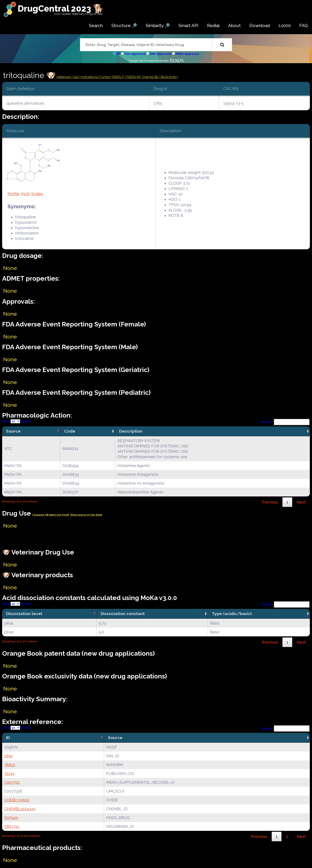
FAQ (304, 26)
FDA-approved (135, 54)
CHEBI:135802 (17, 800)
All (118, 54)
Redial (213, 26)
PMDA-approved (187, 54)
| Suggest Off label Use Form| (51, 515)
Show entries (17, 421)
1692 (8, 756)
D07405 (11, 818)
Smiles (37, 194)
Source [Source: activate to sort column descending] (13, 431)
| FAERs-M (133, 77)
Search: (286, 422)
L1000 (285, 26)
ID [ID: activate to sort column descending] (8, 738)
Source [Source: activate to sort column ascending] (115, 738)
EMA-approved (161, 54)
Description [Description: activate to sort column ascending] (131, 431)
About (234, 26)
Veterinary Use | (68, 77)
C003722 (12, 782)
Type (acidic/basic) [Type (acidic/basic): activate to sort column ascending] (232, 614)
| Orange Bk (150, 77)
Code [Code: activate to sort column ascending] (70, 431)
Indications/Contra (96, 77)
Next (301, 502)
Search (96, 26)
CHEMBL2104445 (20, 809)
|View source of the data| (86, 515)
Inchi (25, 194)
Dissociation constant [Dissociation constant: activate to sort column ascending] (123, 614)
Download (260, 26)
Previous (270, 502)
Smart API (189, 26)
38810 (10, 765)
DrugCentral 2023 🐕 (61, 8)
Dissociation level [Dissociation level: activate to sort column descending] (24, 614)
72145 (9, 774)
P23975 (177, 60)
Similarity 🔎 (158, 26)
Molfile (14, 194)
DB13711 (12, 826)
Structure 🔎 (124, 26)
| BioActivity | (169, 77)
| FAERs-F (118, 77)
